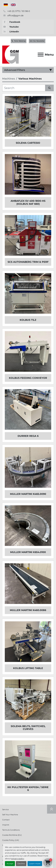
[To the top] (52, 809)
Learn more (35, 864)
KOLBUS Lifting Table (28, 668)
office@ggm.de (15, 15)
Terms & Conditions (11, 830)
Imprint (6, 825)
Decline (21, 864)
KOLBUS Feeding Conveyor (28, 378)
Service (5, 809)
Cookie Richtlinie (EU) (12, 835)
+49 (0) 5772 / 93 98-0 (18, 11)
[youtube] (28, 27)
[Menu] (41, 55)
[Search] (24, 88)
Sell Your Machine (10, 815)
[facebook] (28, 22)
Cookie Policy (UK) (11, 840)
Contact (6, 820)
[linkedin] (28, 32)
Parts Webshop (19, 41)
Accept (10, 864)
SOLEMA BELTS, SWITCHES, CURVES (28, 728)
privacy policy (18, 859)
